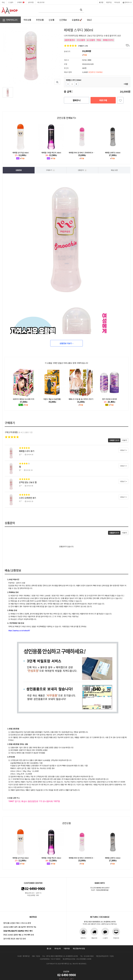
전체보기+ (71, 118)
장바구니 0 (127, 2)
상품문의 (82, 170)
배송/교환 (114, 170)
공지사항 (31, 2)
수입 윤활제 (81, 40)
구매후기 (21, 2)
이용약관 (67, 948)
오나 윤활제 (91, 40)
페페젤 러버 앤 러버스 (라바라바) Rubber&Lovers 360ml (89, 153)
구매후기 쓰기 (114, 440)
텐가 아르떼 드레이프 (110, 399)
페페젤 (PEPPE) (108, 40)
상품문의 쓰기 (114, 533)
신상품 (51, 20)
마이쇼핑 (117, 2)
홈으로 (49, 948)
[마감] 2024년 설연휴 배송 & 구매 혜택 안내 (19, 935)
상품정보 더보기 (66, 343)
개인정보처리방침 (79, 948)
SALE (89, 20)
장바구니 (77, 100)
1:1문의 (11, 2)
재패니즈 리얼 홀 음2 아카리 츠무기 (81, 399)
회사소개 (57, 948)
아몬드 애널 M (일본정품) (52, 399)
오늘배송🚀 (77, 20)
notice (33, 917)
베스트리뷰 (41, 2)
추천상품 (40, 20)
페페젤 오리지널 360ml (20, 153)
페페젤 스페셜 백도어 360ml (51, 153)
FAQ (3, 2)
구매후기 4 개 (83, 46)
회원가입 (109, 2)
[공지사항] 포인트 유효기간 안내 (14, 939)
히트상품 (27, 20)
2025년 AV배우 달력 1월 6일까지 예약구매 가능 (20, 927)
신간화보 (63, 20)
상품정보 (19, 170)
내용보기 (123, 450)
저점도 (99, 40)
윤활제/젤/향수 (70, 40)
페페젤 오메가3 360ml (113, 153)
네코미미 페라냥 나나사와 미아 (24, 399)
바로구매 (103, 100)
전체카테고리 (10, 20)
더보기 (124, 440)
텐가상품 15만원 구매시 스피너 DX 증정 (17, 923)
